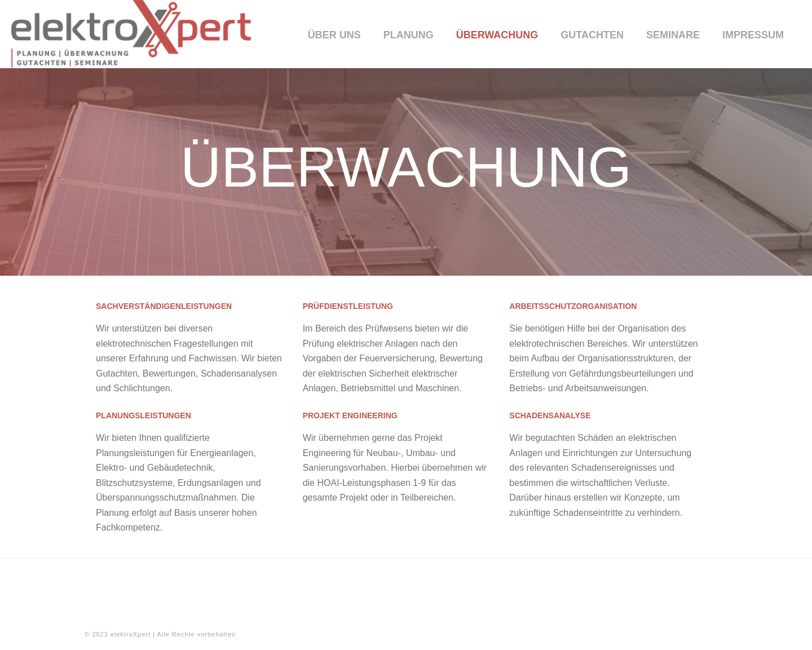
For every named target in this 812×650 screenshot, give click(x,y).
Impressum (753, 35)
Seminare (673, 35)
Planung (409, 35)
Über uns (334, 35)
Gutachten (592, 35)
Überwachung (497, 35)
